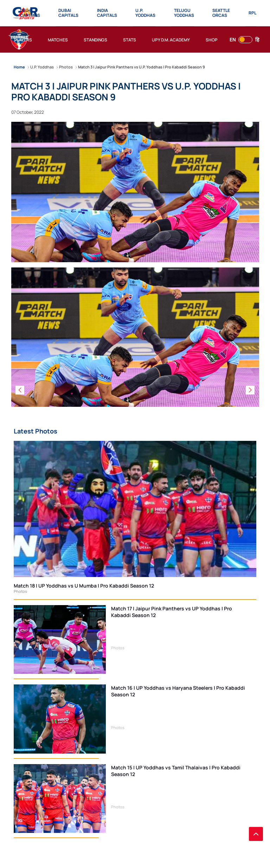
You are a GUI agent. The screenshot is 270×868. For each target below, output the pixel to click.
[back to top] (256, 834)
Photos (20, 591)
